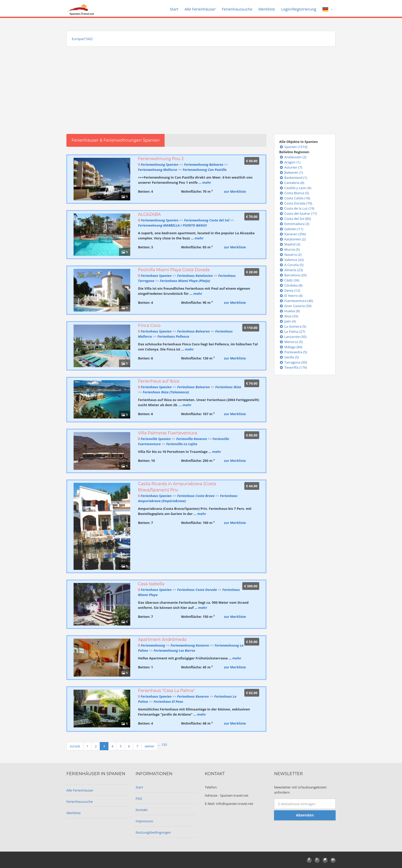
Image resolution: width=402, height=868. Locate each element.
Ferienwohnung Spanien (160, 164)
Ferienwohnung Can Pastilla (205, 170)
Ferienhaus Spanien (156, 276)
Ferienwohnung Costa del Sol (207, 220)
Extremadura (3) (294, 224)
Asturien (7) (291, 167)
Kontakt (142, 810)
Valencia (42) (292, 260)
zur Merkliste (235, 191)
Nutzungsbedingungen (153, 832)
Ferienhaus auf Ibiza (159, 381)
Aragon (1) (290, 162)
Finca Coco (149, 325)
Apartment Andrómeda (162, 640)
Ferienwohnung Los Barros (174, 650)
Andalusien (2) (293, 157)
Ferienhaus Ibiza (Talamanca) (166, 392)
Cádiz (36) (289, 280)
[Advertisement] (201, 95)
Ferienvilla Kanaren (192, 439)
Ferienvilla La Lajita (182, 444)
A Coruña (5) (291, 265)
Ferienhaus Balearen (193, 331)
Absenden (305, 815)
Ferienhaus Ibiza (228, 387)
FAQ (139, 798)
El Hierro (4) (291, 296)
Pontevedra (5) (293, 352)
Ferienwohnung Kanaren (190, 645)
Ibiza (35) (289, 316)
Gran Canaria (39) (295, 306)
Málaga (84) (291, 347)
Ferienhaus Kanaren (193, 696)
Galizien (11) (291, 229)
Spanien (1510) (293, 147)
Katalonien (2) (292, 239)
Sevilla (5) (289, 357)
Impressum (144, 821)
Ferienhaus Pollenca (173, 336)
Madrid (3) (290, 244)
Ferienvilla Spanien (156, 439)
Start (174, 9)
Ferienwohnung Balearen (204, 164)
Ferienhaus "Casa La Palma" (166, 691)
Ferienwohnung (153, 645)
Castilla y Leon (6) (295, 188)
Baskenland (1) (293, 178)
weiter (149, 746)
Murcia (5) (289, 249)
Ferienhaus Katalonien (195, 276)
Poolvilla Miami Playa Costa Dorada (174, 270)
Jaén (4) (288, 321)
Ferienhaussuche (237, 9)
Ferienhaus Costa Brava (196, 496)
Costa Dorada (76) (296, 203)
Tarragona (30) (293, 362)
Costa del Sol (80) (295, 219)
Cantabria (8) (292, 183)
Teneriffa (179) (293, 367)
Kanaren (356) (293, 234)
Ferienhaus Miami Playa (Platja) (185, 281)
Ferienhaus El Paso (168, 701)
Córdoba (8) (291, 285)
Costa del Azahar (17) (298, 213)
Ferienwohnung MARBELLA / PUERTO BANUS (172, 225)
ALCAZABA (149, 214)
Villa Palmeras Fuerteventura (167, 433)
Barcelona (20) (293, 275)
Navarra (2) (290, 255)
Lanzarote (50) (293, 337)
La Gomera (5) (293, 326)
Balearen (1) (291, 172)
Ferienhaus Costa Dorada (197, 590)
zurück (75, 746)
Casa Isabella (151, 584)
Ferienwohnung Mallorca (158, 170)
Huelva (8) (289, 311)
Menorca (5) (291, 342)
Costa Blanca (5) (294, 193)
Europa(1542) (82, 39)
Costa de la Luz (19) (297, 208)
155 (164, 745)
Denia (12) (290, 290)
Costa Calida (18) (295, 198)
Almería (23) (291, 270)
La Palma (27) (292, 331)
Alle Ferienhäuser (200, 9)
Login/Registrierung (299, 9)
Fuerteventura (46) (296, 301)
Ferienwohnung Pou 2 (161, 159)
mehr (207, 182)
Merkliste (267, 9)
